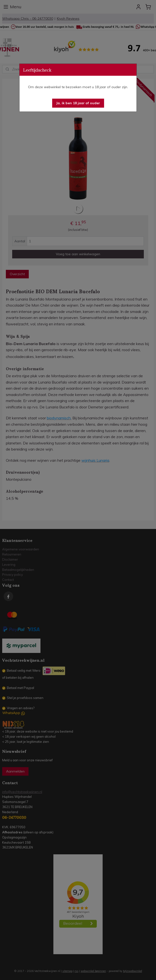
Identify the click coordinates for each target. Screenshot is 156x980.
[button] (78, 103)
